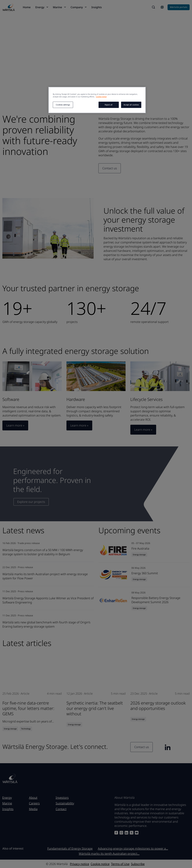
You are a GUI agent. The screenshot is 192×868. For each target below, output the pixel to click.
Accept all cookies (131, 105)
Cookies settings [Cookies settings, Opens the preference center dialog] (63, 105)
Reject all (109, 105)
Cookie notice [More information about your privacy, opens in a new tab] (101, 97)
